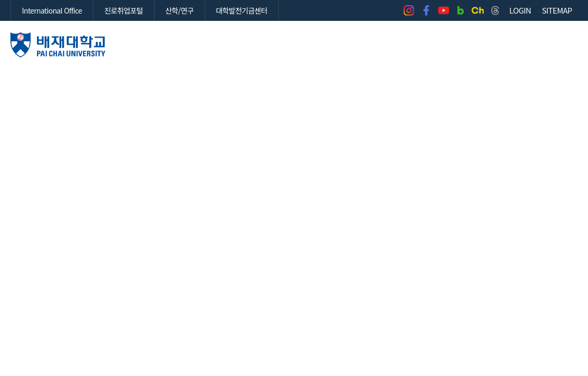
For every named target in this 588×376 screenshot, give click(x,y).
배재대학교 (58, 45)
